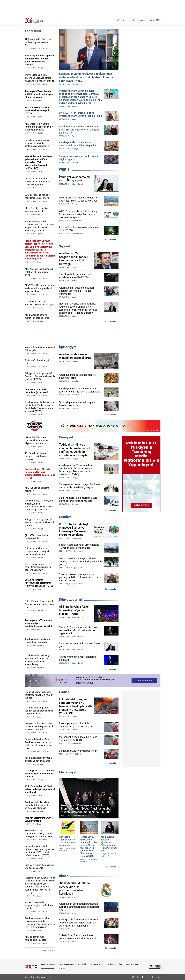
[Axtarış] (118, 20)
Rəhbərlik (82, 964)
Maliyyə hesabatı (67, 964)
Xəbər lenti (33, 31)
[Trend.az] (34, 20)
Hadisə (64, 692)
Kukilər (62, 969)
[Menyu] (154, 20)
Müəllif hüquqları (115, 964)
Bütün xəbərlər (111, 240)
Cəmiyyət (66, 437)
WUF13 (64, 170)
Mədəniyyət (68, 772)
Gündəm (65, 517)
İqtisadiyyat (68, 347)
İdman (64, 876)
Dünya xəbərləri (71, 599)
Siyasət (64, 246)
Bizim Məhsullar (97, 964)
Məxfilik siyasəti (48, 969)
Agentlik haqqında (49, 964)
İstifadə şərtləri (132, 964)
